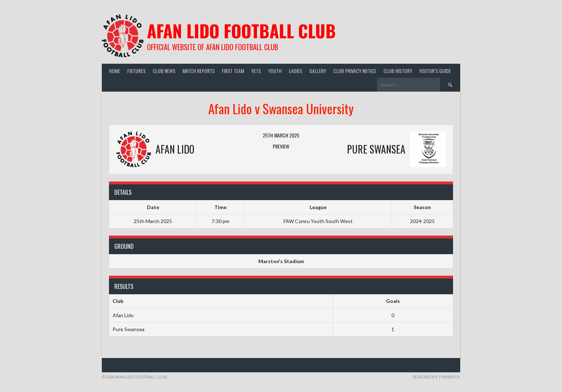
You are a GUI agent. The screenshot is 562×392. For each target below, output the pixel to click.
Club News (164, 71)
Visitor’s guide (435, 71)
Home (115, 71)
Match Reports (199, 71)
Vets (256, 71)
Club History (398, 71)
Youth (275, 71)
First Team (233, 71)
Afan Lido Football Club (241, 31)
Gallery (318, 71)
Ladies (296, 71)
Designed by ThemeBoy (436, 377)
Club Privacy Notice (355, 71)
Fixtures (136, 71)
